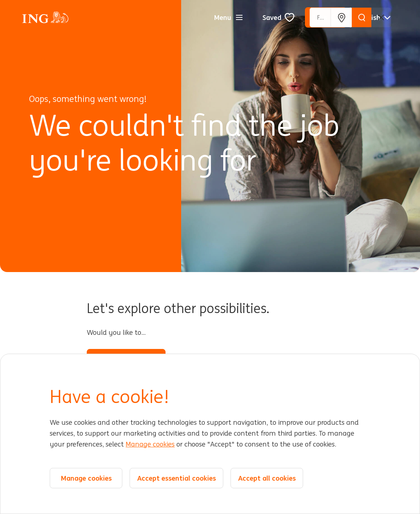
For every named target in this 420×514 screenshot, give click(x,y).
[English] (374, 17)
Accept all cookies (267, 478)
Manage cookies (150, 445)
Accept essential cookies (177, 478)
